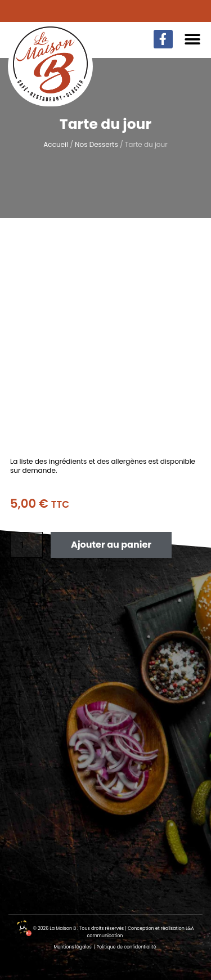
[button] (193, 39)
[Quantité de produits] (26, 545)
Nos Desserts (96, 144)
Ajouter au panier (111, 545)
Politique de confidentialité (126, 947)
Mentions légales (73, 947)
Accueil (56, 144)
